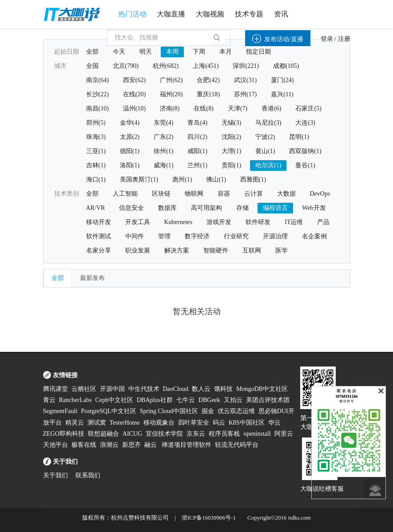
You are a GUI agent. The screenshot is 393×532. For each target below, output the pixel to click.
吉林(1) (96, 165)
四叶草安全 (194, 423)
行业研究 (236, 236)
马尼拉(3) (268, 123)
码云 (219, 423)
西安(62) (134, 80)
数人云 (201, 389)
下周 (199, 52)
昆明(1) (299, 137)
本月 (226, 52)
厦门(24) (282, 80)
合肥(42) (208, 80)
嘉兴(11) (282, 94)
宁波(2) (265, 137)
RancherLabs (75, 400)
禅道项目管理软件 (187, 445)
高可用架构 (206, 208)
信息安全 (131, 208)
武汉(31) (245, 80)
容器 (224, 194)
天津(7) (238, 108)
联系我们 (88, 475)
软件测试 (99, 236)
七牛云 (186, 400)
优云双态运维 (236, 411)
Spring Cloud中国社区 (169, 411)
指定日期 (258, 52)
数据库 (167, 208)
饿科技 (223, 389)
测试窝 (97, 423)
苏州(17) (245, 94)
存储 (242, 208)
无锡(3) (231, 123)
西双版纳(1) (305, 151)
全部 (92, 52)
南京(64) (97, 80)
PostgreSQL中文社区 (108, 411)
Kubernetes (179, 222)
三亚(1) (96, 151)
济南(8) (170, 108)
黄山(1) (265, 151)
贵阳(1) (231, 165)
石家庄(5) (308, 108)
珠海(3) (96, 137)
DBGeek (209, 400)
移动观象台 (159, 423)
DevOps (320, 194)
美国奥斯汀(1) (139, 179)
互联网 (252, 250)
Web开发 (314, 208)
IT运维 (294, 222)
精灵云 (75, 423)
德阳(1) (130, 151)
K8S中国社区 (247, 423)
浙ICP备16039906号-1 (209, 518)
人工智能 (125, 194)
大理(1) (231, 151)
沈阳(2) (231, 137)
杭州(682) (166, 66)
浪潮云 (109, 445)
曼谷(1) (305, 165)
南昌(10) (97, 108)
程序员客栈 (224, 434)
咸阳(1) (197, 151)
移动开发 (99, 222)
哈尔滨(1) (268, 165)
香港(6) (271, 108)
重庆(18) (208, 94)
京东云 (196, 434)
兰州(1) (197, 165)
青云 (49, 400)
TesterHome (125, 423)
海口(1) (96, 179)
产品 (323, 222)
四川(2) (197, 137)
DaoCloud (176, 389)
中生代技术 (144, 389)
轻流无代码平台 (237, 445)
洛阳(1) (130, 165)
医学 (282, 250)
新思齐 (131, 445)
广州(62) (171, 80)
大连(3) (305, 123)
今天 (119, 52)
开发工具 (138, 222)
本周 (172, 52)
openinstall (257, 434)
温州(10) (134, 108)
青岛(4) (197, 123)
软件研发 (258, 222)
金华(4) (130, 123)
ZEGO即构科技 (64, 434)
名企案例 (314, 236)
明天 (146, 52)
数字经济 (197, 236)
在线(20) (134, 94)
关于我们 (56, 475)
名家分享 (99, 250)
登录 (327, 39)
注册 (344, 39)
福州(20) (171, 94)
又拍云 (233, 400)
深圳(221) (246, 66)
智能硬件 (216, 250)
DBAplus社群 (155, 400)
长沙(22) (97, 94)
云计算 (254, 194)
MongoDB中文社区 (262, 389)
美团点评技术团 (268, 400)
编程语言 (275, 208)
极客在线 (84, 445)
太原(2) (130, 137)
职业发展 (138, 250)
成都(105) (286, 66)
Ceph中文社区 (114, 400)
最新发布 (92, 278)
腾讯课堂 (56, 389)
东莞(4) (163, 123)
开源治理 (275, 236)
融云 (151, 445)
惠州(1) (182, 179)
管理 (164, 236)
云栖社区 (84, 389)
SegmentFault (60, 411)
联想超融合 (103, 434)
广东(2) (163, 137)
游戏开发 (219, 222)
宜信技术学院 (164, 434)
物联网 (194, 194)
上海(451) (206, 66)
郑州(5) (96, 123)
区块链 (161, 194)
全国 (92, 66)
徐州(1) (163, 151)
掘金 (208, 411)
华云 (274, 423)
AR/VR (96, 208)
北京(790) (126, 66)
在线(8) (203, 108)
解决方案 (177, 250)
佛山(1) (216, 179)
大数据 (286, 194)
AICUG (132, 434)
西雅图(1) (253, 179)
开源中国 (112, 389)
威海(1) (163, 165)
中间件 (135, 236)
